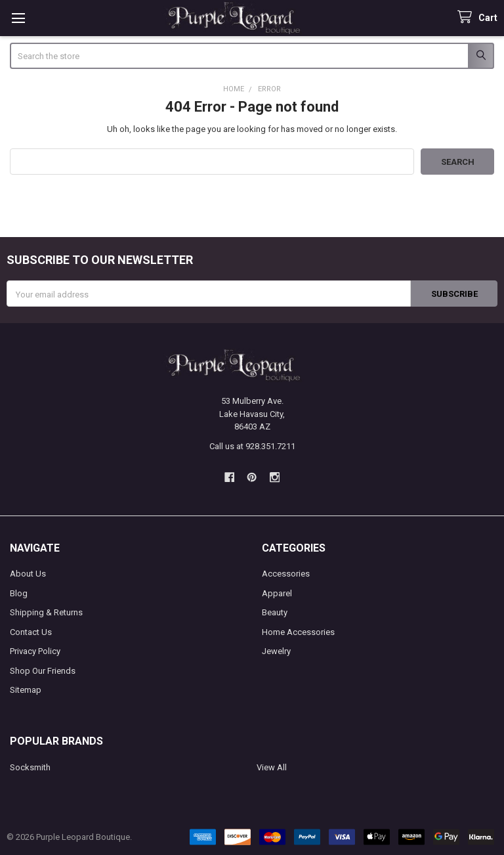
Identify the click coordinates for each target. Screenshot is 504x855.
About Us (28, 574)
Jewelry (276, 651)
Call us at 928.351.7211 (252, 446)
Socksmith (30, 767)
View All (272, 767)
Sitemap (26, 690)
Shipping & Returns (46, 612)
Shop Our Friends (43, 671)
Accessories (286, 574)
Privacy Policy (35, 651)
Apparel (277, 593)
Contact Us (31, 632)
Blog (19, 593)
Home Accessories (298, 632)
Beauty (275, 612)
